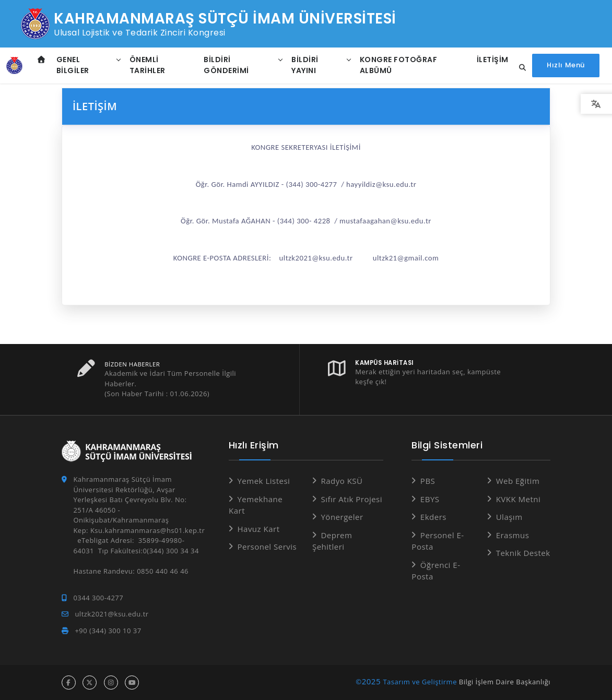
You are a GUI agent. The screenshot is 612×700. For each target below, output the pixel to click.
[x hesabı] (90, 683)
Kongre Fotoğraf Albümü (399, 65)
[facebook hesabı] (69, 683)
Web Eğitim (518, 481)
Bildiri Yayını (305, 65)
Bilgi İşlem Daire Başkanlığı (505, 682)
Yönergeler (342, 517)
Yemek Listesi (263, 481)
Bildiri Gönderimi (226, 65)
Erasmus (513, 535)
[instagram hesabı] (111, 683)
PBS (428, 481)
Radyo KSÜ (342, 481)
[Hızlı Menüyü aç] (566, 66)
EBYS (430, 499)
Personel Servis (267, 547)
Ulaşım (509, 517)
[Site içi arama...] (520, 68)
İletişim (493, 60)
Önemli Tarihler (148, 65)
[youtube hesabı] (132, 683)
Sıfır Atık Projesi (351, 499)
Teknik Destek (523, 553)
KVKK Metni (519, 499)
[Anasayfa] (14, 66)
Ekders (433, 517)
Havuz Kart (258, 529)
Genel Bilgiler (73, 65)
